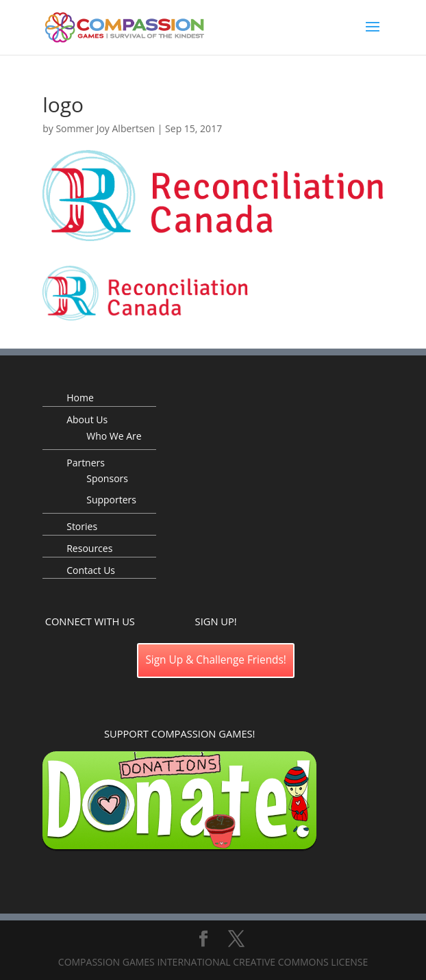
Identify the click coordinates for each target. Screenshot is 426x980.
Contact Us (91, 570)
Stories (82, 526)
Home (80, 398)
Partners (86, 463)
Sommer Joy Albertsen (105, 128)
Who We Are (114, 436)
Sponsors (107, 478)
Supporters (111, 500)
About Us (87, 419)
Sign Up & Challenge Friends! (216, 660)
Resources (89, 548)
